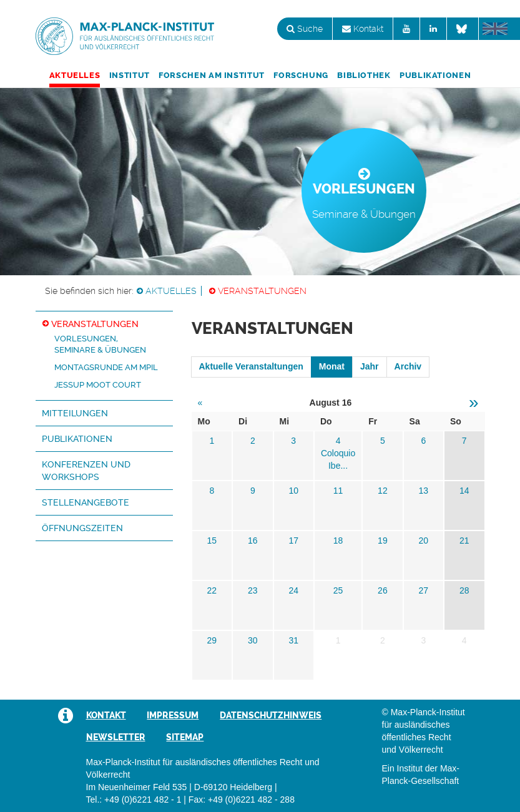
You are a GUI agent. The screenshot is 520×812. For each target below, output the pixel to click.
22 (212, 590)
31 (293, 640)
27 (424, 590)
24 (293, 590)
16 (253, 541)
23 (253, 590)
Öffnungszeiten (82, 528)
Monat (332, 366)
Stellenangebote (86, 502)
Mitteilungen (75, 413)
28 (464, 590)
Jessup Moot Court (98, 385)
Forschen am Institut (212, 75)
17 (293, 541)
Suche (305, 29)
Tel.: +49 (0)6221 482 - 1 (134, 800)
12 (383, 491)
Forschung (301, 75)
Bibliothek (364, 75)
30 (253, 640)
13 (424, 491)
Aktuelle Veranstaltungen (251, 366)
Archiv (408, 366)
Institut (130, 75)
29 (212, 640)
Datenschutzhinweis (271, 715)
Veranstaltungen (262, 291)
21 (464, 541)
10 (293, 491)
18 (338, 541)
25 (338, 590)
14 (464, 491)
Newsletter (116, 737)
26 (383, 590)
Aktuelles (75, 75)
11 (338, 491)
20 (424, 541)
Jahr (370, 366)
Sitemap (185, 737)
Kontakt (363, 29)
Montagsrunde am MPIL (106, 367)
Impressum (173, 715)
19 (383, 541)
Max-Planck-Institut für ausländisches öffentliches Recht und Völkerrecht (125, 36)
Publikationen (435, 75)
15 (212, 541)
